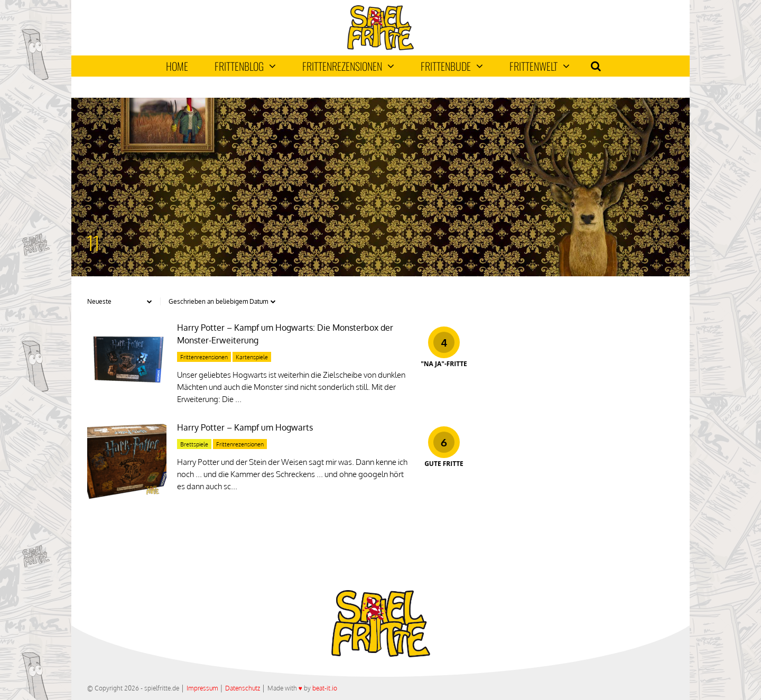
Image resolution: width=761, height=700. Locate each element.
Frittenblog (245, 66)
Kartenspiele (252, 357)
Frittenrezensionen (348, 66)
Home (177, 66)
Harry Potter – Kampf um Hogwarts (245, 427)
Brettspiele (194, 444)
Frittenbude (452, 66)
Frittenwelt (540, 66)
